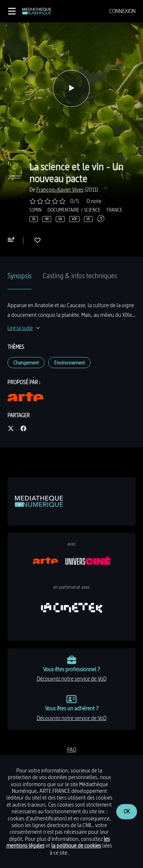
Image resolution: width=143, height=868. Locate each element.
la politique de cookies (76, 846)
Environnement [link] (69, 363)
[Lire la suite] (24, 328)
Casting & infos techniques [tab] (80, 276)
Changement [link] (26, 363)
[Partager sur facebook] (23, 429)
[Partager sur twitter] (11, 429)
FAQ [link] (72, 750)
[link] (37, 11)
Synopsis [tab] (19, 276)
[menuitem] (122, 11)
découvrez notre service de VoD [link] (72, 679)
